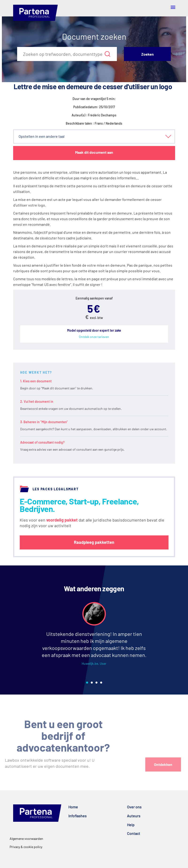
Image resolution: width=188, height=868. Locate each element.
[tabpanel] (94, 638)
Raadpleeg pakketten (94, 542)
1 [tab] (87, 683)
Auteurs (134, 816)
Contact (134, 833)
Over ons (134, 807)
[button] (94, 136)
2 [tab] (92, 683)
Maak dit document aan (94, 152)
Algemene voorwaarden (26, 839)
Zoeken (148, 54)
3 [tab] (96, 683)
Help (131, 825)
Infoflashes (77, 816)
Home (73, 807)
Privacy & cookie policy (26, 847)
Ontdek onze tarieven (94, 337)
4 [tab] (101, 683)
